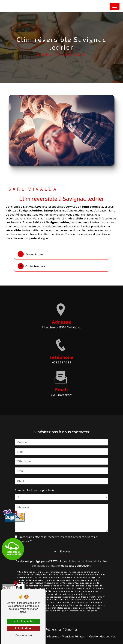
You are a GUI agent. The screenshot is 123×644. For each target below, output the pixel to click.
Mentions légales (73, 636)
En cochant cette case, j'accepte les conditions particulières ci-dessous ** (59, 533)
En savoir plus (30, 254)
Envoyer (65, 545)
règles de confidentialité (83, 555)
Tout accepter (23, 621)
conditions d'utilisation (46, 559)
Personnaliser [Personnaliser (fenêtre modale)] (23, 635)
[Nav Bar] (115, 6)
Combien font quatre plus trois (35, 484)
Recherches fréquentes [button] (62, 629)
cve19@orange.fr (62, 389)
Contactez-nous (32, 266)
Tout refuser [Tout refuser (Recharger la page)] (23, 628)
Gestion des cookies (103, 636)
